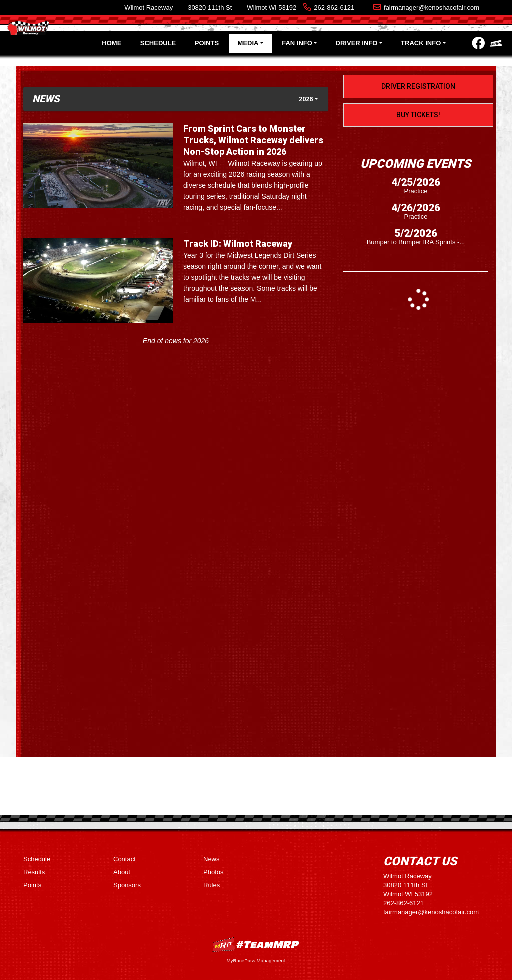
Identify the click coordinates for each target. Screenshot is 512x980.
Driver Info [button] (357, 43)
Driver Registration (418, 86)
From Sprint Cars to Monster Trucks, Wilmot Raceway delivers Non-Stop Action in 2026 (253, 140)
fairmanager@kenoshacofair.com (432, 8)
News (212, 859)
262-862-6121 (334, 8)
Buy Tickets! (418, 115)
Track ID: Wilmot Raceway (238, 244)
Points (207, 43)
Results (34, 872)
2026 (306, 99)
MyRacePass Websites (256, 944)
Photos (213, 872)
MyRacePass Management (256, 960)
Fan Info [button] (297, 43)
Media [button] (248, 43)
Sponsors (127, 885)
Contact (125, 859)
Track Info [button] (421, 43)
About (122, 872)
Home (112, 43)
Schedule (158, 43)
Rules (212, 885)
